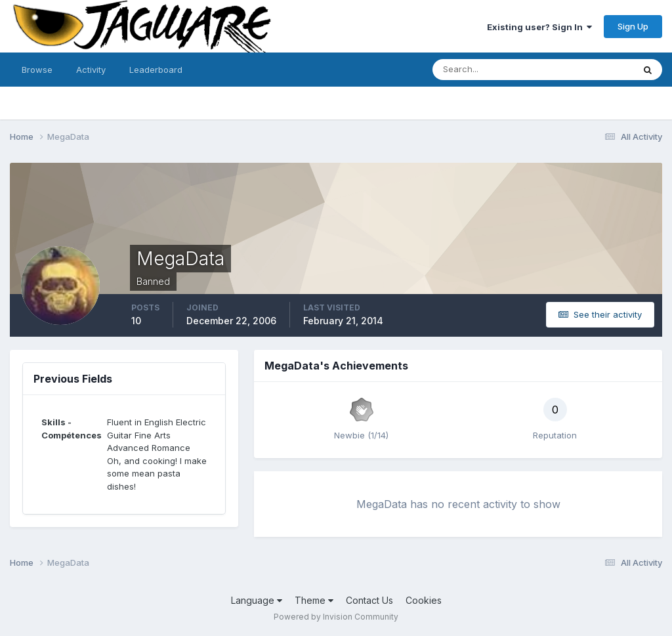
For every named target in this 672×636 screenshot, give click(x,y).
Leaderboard (156, 70)
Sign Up (633, 26)
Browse (37, 70)
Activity (91, 70)
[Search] (490, 70)
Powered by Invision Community (336, 617)
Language (257, 600)
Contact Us (369, 600)
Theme (314, 600)
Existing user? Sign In (539, 27)
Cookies (424, 600)
